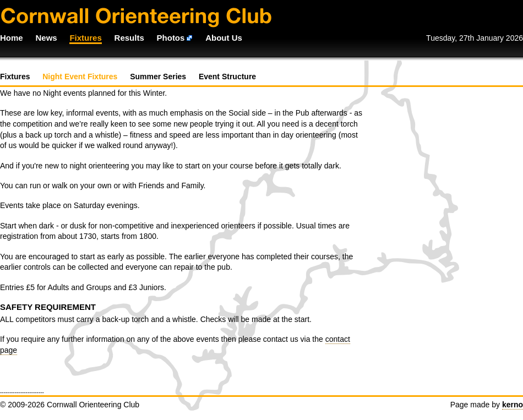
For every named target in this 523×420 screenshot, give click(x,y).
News (46, 38)
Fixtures (85, 38)
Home (12, 38)
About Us (224, 38)
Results (129, 38)
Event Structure (227, 77)
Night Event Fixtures (80, 77)
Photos (171, 38)
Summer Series (158, 77)
